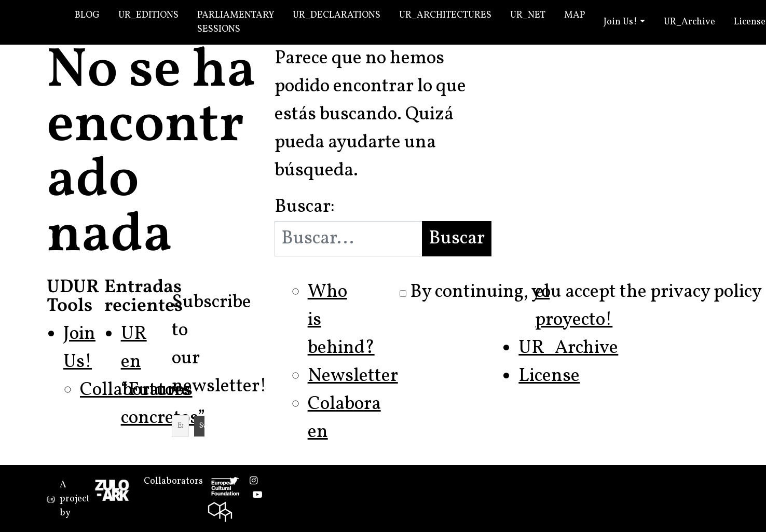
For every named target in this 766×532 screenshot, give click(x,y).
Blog (87, 15)
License (549, 376)
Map (574, 15)
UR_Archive (689, 22)
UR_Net (528, 15)
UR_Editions (148, 15)
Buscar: (305, 207)
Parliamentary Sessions (236, 22)
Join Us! (620, 22)
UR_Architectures (445, 15)
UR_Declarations (337, 15)
